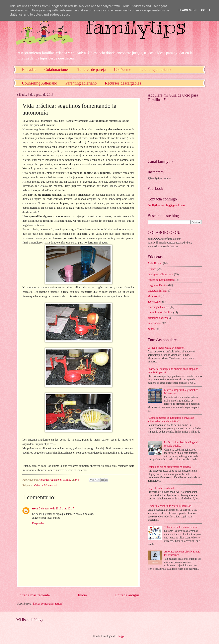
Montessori (50, 486)
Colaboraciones (57, 69)
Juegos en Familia (158, 285)
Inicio (83, 595)
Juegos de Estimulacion (161, 280)
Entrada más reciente (33, 595)
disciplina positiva (158, 318)
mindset (152, 329)
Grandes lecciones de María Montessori (170, 506)
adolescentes (155, 302)
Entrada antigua (127, 595)
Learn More (188, 10)
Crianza (39, 486)
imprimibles (154, 324)
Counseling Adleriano (40, 83)
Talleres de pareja (92, 69)
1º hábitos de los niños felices (181, 527)
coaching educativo (158, 307)
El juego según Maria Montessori (166, 348)
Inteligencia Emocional (160, 274)
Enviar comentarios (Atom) (48, 604)
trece (35, 509)
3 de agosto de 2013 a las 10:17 (57, 509)
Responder (38, 523)
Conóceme (123, 69)
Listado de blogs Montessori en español (170, 467)
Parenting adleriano (155, 69)
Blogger (121, 636)
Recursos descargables (123, 83)
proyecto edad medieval (161, 488)
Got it (206, 10)
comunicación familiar (160, 312)
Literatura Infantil (157, 291)
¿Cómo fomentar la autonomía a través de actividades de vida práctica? (171, 420)
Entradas (29, 69)
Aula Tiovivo (155, 263)
